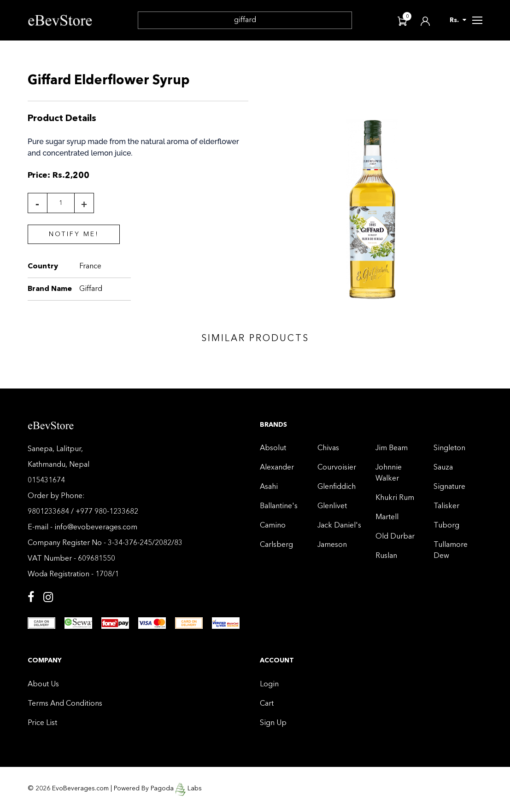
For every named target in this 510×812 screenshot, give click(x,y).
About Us (43, 684)
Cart (267, 704)
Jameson (332, 545)
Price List (42, 723)
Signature (449, 487)
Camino (273, 526)
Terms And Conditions (65, 704)
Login (269, 684)
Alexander (277, 468)
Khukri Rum (395, 498)
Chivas (328, 448)
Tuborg (446, 526)
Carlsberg (276, 545)
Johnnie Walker (389, 473)
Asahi (269, 487)
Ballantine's (279, 506)
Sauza (443, 468)
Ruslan (386, 556)
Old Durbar (395, 537)
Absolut (273, 448)
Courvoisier (337, 468)
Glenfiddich (337, 487)
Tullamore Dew (451, 551)
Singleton (449, 448)
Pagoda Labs (176, 788)
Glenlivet (332, 506)
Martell (387, 517)
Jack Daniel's (339, 526)
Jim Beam (392, 448)
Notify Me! (74, 234)
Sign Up (273, 723)
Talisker (446, 506)
